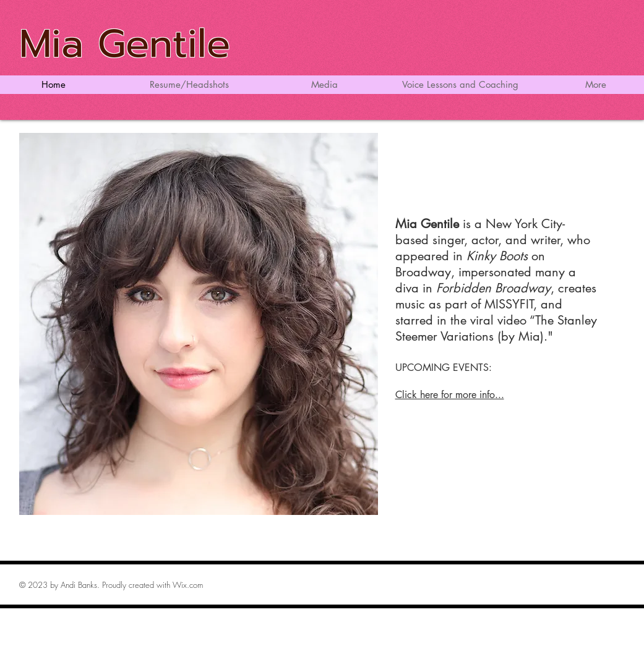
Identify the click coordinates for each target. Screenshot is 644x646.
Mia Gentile (125, 44)
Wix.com (188, 585)
